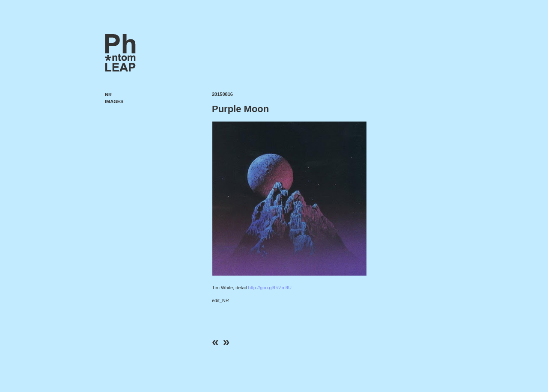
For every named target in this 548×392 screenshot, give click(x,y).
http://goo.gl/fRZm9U (270, 288)
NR (108, 95)
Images (114, 101)
